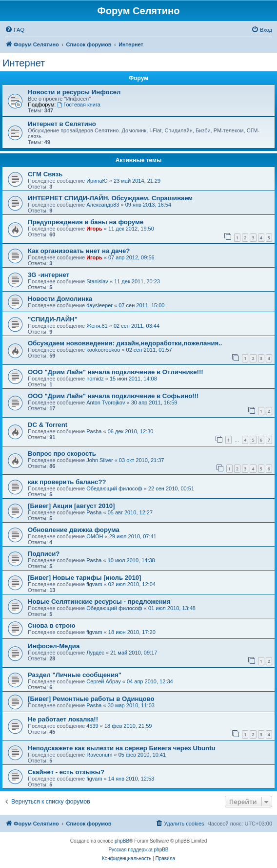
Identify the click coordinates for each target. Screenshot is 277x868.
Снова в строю (51, 625)
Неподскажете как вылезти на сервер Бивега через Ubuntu (122, 748)
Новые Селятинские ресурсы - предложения (99, 602)
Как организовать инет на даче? (79, 251)
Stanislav (97, 281)
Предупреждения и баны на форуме (86, 222)
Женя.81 (97, 326)
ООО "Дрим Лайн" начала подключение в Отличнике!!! (116, 372)
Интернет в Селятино (62, 124)
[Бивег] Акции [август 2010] (71, 506)
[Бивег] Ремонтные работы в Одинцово (91, 699)
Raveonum (99, 755)
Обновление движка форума (74, 530)
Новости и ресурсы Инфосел (74, 92)
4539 (92, 726)
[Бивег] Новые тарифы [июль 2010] (84, 578)
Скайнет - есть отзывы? (66, 772)
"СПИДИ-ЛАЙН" (53, 319)
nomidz (95, 379)
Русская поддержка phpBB (138, 850)
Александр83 (103, 205)
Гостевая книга (79, 105)
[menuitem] (15, 30)
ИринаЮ (97, 181)
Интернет (24, 63)
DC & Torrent (48, 425)
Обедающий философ (114, 488)
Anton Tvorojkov (106, 402)
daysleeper (99, 305)
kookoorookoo (103, 350)
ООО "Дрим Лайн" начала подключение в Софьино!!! (113, 396)
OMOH (95, 536)
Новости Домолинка (60, 299)
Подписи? (44, 554)
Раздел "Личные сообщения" (75, 675)
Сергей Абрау (104, 681)
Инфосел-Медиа (54, 646)
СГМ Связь (45, 174)
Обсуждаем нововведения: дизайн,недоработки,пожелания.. (125, 343)
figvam (94, 584)
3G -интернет (49, 275)
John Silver (99, 460)
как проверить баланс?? (67, 482)
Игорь (94, 229)
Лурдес (95, 653)
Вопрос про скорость (62, 454)
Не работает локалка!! (63, 719)
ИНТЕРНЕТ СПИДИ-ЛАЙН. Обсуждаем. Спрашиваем (110, 198)
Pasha (94, 431)
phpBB (122, 841)
